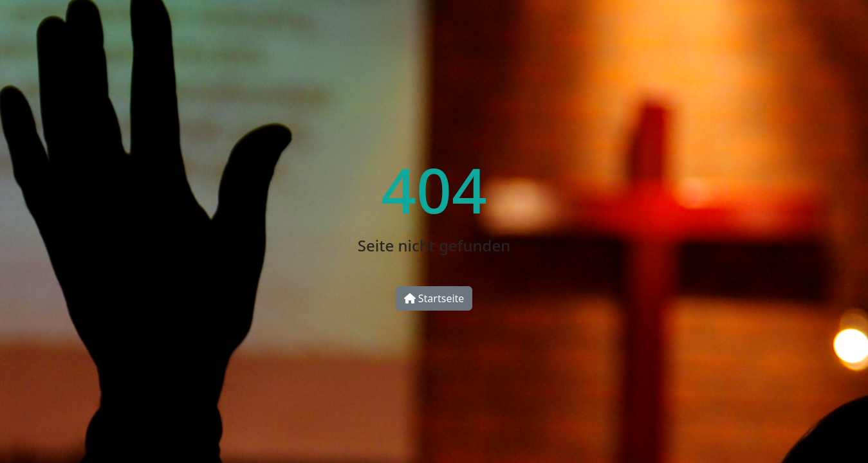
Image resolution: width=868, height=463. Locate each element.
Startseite (434, 298)
